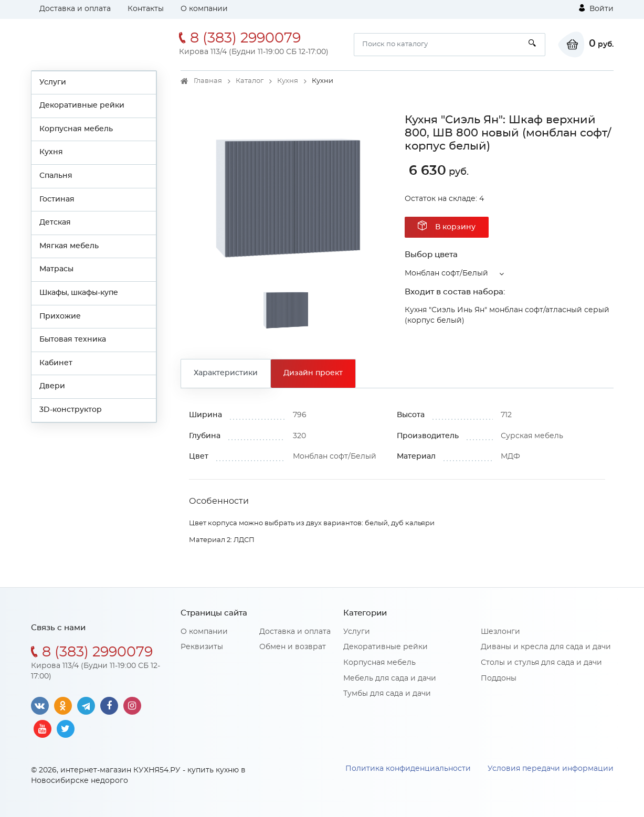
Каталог (250, 81)
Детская (55, 222)
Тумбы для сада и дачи (387, 694)
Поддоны (499, 678)
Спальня (56, 176)
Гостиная (57, 199)
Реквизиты (202, 647)
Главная (208, 81)
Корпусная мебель (76, 129)
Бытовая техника (73, 339)
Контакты (146, 9)
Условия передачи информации (551, 769)
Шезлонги (500, 632)
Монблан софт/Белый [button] (446, 273)
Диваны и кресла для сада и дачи (546, 647)
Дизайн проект (313, 373)
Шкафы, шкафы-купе (79, 293)
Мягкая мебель (69, 246)
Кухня (51, 152)
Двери (52, 386)
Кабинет (56, 363)
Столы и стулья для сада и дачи (541, 663)
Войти (596, 8)
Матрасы (56, 269)
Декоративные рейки (82, 105)
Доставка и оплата (75, 9)
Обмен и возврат (293, 647)
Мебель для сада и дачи (390, 678)
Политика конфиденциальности (408, 769)
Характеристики (226, 373)
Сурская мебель (532, 436)
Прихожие (60, 316)
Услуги (53, 82)
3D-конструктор (71, 410)
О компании (204, 9)
